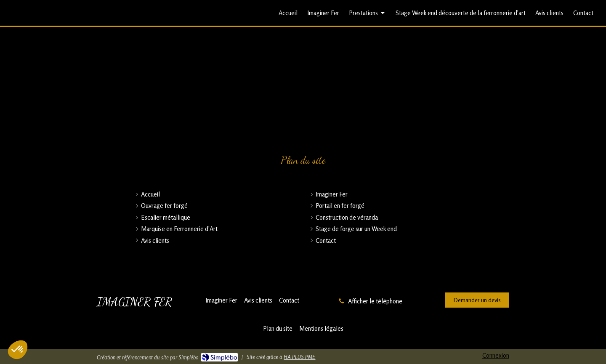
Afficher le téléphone (375, 301)
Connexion (496, 355)
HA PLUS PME (299, 357)
